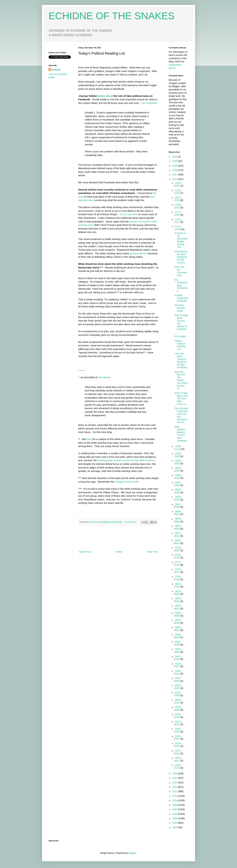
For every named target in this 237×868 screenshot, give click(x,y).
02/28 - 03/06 (178, 708)
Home (119, 552)
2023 (175, 157)
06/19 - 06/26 (178, 593)
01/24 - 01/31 (178, 745)
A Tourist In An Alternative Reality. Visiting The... (181, 240)
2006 (175, 814)
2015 (175, 773)
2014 (175, 778)
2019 (175, 166)
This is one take (128, 214)
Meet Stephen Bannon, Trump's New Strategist (181, 434)
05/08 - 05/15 (178, 636)
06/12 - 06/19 (178, 600)
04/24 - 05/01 (178, 650)
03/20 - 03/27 (178, 687)
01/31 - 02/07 (178, 738)
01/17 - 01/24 (178, 752)
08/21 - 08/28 (178, 527)
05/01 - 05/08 (178, 643)
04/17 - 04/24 (178, 658)
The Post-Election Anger (180, 308)
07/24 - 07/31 (178, 556)
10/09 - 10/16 (178, 477)
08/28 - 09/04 (178, 520)
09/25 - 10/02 (178, 491)
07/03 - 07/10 (178, 578)
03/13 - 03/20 (178, 694)
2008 (175, 805)
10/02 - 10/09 (178, 484)
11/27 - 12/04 (178, 213)
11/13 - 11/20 (178, 228)
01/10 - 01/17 (178, 759)
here (89, 439)
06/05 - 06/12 (178, 607)
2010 (175, 796)
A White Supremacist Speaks (181, 298)
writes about (106, 96)
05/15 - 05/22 (178, 629)
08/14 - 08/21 (178, 535)
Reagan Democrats (126, 482)
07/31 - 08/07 (178, 549)
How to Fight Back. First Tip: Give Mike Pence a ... (181, 398)
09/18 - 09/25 (178, 498)
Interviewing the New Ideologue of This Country (181, 257)
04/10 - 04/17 (178, 665)
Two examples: (150, 103)
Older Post (153, 552)
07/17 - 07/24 (178, 564)
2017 (175, 175)
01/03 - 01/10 (178, 767)
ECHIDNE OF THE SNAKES (112, 16)
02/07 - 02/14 (178, 730)
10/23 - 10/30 (178, 462)
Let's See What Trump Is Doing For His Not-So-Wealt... (181, 360)
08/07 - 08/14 (178, 542)
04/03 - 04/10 (178, 672)
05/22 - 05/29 (178, 622)
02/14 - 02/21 (178, 723)
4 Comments (131, 522)
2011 (175, 791)
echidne (93, 522)
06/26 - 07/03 (178, 585)
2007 (175, 809)
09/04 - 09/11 (178, 513)
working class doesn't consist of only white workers (126, 460)
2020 (175, 161)
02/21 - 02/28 (178, 716)
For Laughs (180, 336)
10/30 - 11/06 (178, 455)
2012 (175, 787)
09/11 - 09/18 (178, 506)
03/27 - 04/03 (178, 680)
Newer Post (85, 552)
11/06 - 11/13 (178, 448)
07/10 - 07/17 (178, 571)
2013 (175, 783)
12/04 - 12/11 (178, 206)
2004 (175, 823)
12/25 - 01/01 (178, 184)
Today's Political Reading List (180, 345)
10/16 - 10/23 (178, 469)
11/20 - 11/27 (178, 221)
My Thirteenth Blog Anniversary (181, 285)
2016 (175, 179)
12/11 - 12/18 (178, 199)
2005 (175, 818)
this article (104, 377)
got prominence (139, 253)
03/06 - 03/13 (178, 701)
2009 (175, 800)
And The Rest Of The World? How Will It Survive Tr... (181, 380)
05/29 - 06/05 (178, 614)
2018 (175, 170)
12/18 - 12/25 (178, 192)
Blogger (132, 853)
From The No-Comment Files (181, 271)
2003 (175, 827)
